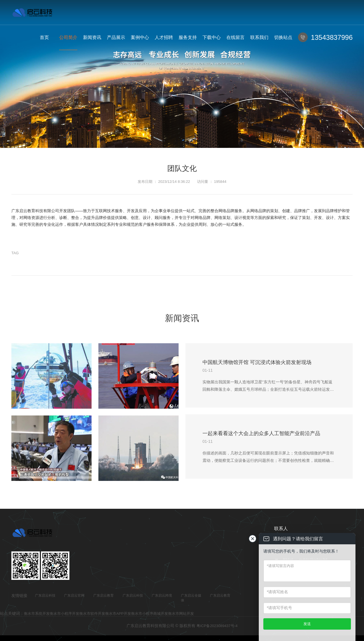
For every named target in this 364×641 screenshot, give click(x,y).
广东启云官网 (74, 595)
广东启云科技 (45, 595)
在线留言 (235, 37)
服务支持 (188, 37)
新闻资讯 (92, 37)
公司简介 (68, 37)
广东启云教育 (104, 595)
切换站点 (283, 37)
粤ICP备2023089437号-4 (217, 626)
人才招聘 (164, 37)
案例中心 (140, 37)
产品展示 (116, 37)
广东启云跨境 (162, 595)
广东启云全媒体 (191, 598)
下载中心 (212, 37)
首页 (44, 37)
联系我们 (259, 37)
